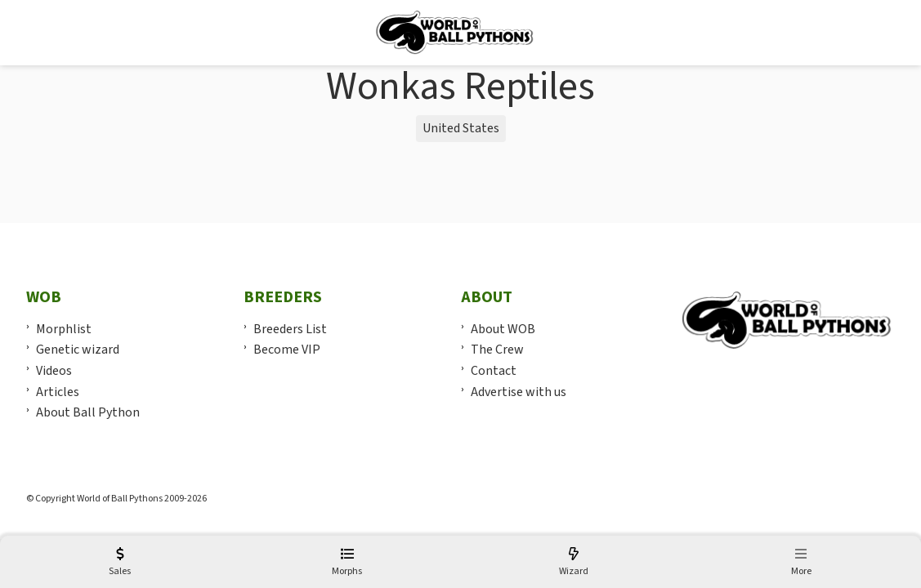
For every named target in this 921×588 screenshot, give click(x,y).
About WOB (503, 329)
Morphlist (64, 329)
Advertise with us (519, 392)
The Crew (497, 350)
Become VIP (287, 350)
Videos (54, 371)
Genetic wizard (78, 350)
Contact (494, 371)
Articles (58, 392)
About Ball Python (88, 412)
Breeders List (290, 329)
